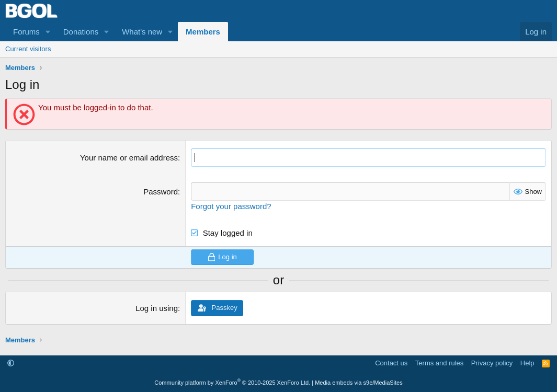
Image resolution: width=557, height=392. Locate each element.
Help (527, 363)
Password (161, 192)
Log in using (157, 308)
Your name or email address (129, 158)
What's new (142, 32)
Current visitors (28, 49)
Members (203, 32)
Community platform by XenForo (232, 383)
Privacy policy (492, 363)
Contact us (391, 363)
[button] (48, 32)
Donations (81, 32)
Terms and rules (439, 363)
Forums (26, 32)
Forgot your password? (231, 206)
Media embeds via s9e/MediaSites (359, 383)
